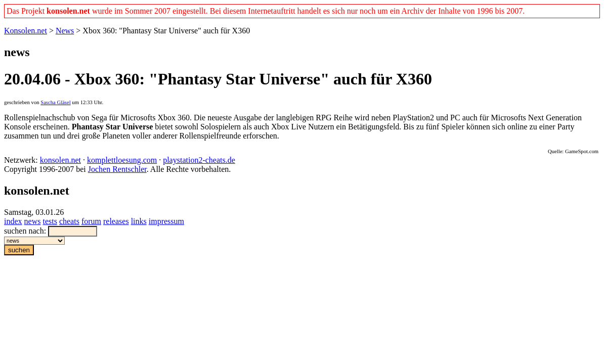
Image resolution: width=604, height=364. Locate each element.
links (139, 221)
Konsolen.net (26, 31)
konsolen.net (60, 160)
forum (91, 221)
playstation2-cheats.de (199, 160)
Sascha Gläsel (55, 102)
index (13, 221)
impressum (166, 221)
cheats (69, 221)
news (33, 221)
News (65, 31)
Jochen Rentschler (117, 169)
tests (50, 221)
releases (116, 221)
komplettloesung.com (122, 160)
